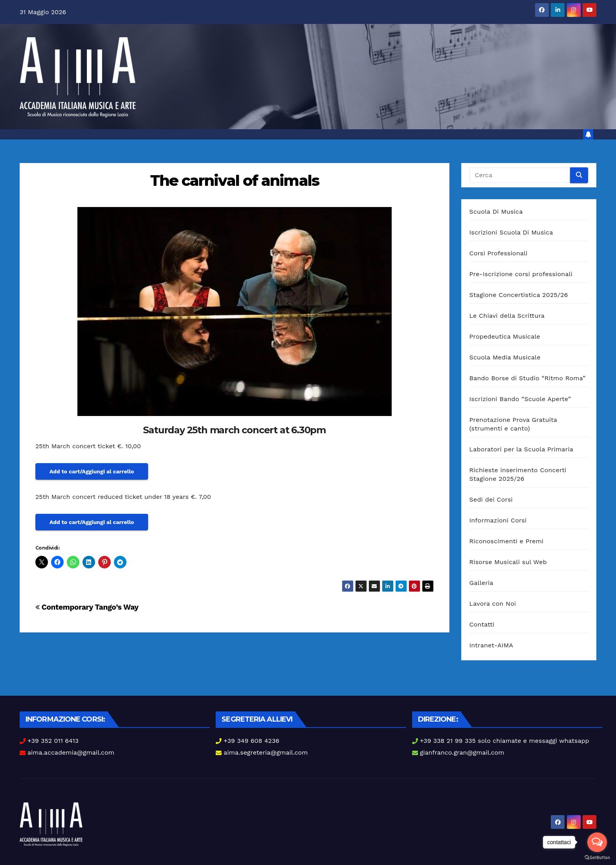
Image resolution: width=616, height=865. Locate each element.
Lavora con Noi (493, 604)
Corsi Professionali (499, 253)
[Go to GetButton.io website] (597, 857)
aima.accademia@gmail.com (71, 752)
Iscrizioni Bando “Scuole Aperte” (520, 399)
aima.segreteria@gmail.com (266, 752)
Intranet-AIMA (491, 645)
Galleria (481, 583)
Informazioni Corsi (498, 520)
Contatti (482, 624)
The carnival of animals (235, 181)
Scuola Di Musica (496, 212)
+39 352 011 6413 (53, 741)
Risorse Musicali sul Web (508, 562)
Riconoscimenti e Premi (507, 541)
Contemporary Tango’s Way (87, 607)
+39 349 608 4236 (251, 741)
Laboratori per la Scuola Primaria (522, 449)
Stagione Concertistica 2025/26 (519, 295)
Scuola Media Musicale (505, 357)
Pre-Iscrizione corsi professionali (521, 274)
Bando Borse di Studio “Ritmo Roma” (528, 378)
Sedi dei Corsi (491, 499)
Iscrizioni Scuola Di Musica (511, 232)
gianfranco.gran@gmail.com (462, 752)
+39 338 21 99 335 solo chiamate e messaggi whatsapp (505, 741)
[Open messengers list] (597, 842)
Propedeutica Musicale (505, 336)
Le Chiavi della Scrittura (507, 316)
